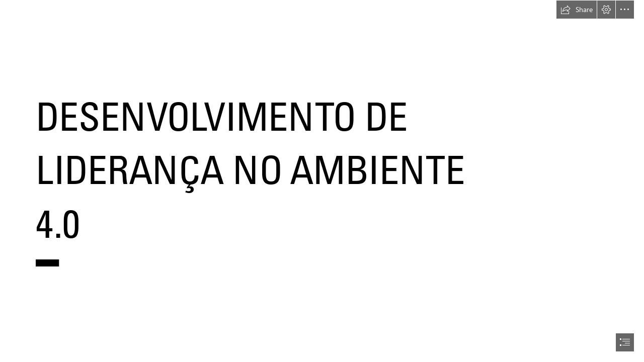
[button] (577, 10)
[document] (322, 181)
